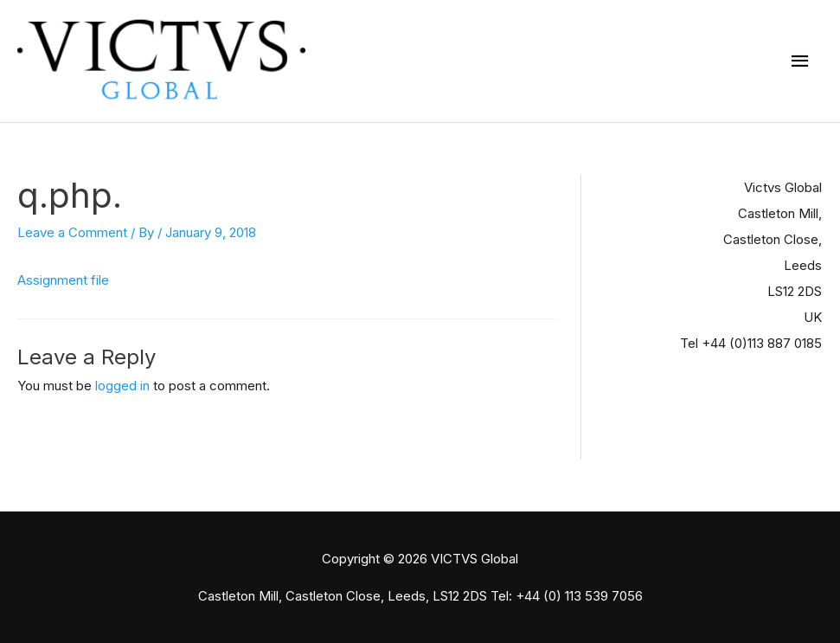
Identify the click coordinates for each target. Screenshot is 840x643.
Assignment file (63, 280)
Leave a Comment (72, 232)
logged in (122, 386)
